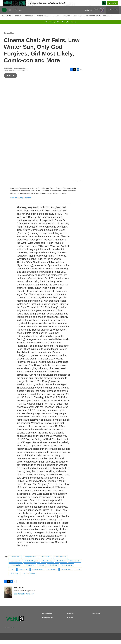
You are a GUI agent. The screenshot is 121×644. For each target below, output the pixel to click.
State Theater (46, 560)
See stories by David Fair (24, 598)
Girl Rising (14, 577)
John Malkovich (38, 573)
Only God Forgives (32, 565)
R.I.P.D (41, 569)
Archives (107, 20)
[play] (4, 14)
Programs (29, 20)
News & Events (43, 20)
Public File (70, 621)
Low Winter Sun (60, 560)
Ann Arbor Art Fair (29, 577)
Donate (114, 5)
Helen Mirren (52, 573)
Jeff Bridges (53, 569)
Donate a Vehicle (47, 617)
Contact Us (70, 617)
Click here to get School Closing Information (60, 26)
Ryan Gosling (47, 565)
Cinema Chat (9, 37)
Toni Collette (61, 565)
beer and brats (16, 565)
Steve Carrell (75, 565)
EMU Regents (96, 617)
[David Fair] (8, 596)
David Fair (19, 591)
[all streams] (112, 14)
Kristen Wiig (30, 569)
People (18, 20)
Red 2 (13, 573)
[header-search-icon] (105, 5)
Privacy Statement (48, 621)
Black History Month (92, 20)
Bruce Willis (23, 573)
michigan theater (30, 560)
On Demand (6, 20)
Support (66, 20)
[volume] (10, 14)
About (56, 20)
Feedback (78, 20)
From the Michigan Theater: (21, 202)
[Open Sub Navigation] (12, 20)
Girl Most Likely (16, 569)
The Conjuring (66, 573)
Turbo (78, 573)
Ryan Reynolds (67, 569)
